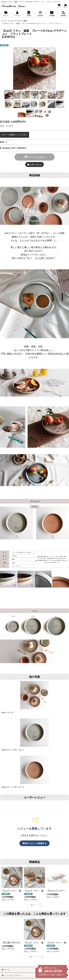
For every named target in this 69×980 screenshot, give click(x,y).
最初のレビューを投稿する (34, 843)
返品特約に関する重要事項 (13, 148)
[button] (29, 14)
